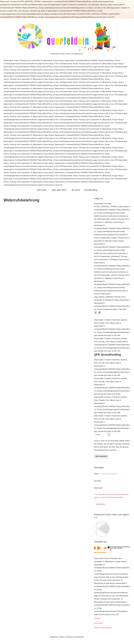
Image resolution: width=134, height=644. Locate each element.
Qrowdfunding (91, 190)
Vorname (98, 481)
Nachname (98, 488)
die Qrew (76, 190)
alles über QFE (60, 190)
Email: (97, 474)
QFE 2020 (43, 190)
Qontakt (97, 618)
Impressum (98, 623)
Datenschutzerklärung (103, 628)
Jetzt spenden (101, 456)
